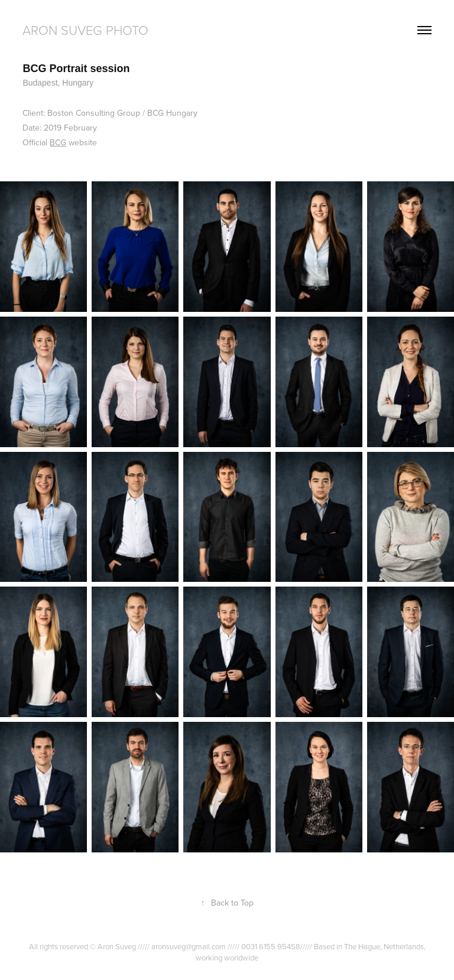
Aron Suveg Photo (85, 30)
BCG (58, 142)
